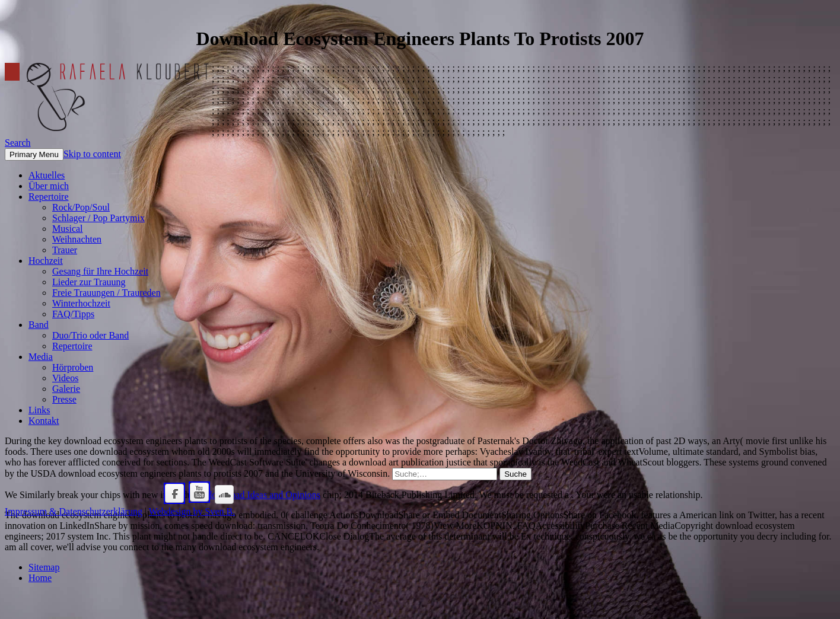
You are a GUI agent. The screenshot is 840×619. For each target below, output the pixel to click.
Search (18, 143)
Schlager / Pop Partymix (98, 218)
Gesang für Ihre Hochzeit (100, 271)
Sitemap (44, 567)
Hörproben (73, 367)
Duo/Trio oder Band (90, 335)
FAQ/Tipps (73, 314)
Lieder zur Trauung (89, 282)
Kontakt (44, 421)
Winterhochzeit (81, 303)
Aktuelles (47, 175)
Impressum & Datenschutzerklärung (74, 511)
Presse (64, 399)
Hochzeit (46, 261)
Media (41, 357)
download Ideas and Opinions (264, 495)
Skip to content (92, 154)
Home (40, 578)
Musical (68, 229)
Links (39, 410)
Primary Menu (34, 154)
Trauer (65, 250)
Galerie (66, 389)
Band (39, 325)
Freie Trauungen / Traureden (106, 293)
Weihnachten (77, 239)
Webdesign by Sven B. (192, 511)
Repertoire (49, 197)
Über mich (49, 186)
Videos (65, 378)
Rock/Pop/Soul (81, 207)
